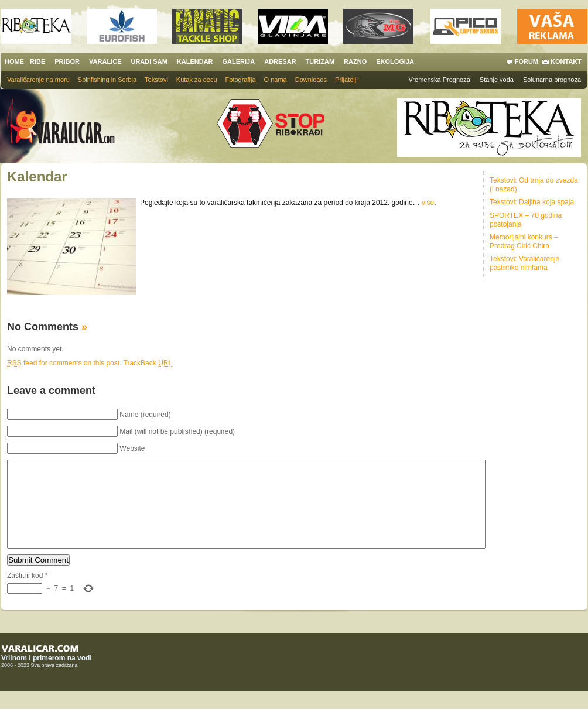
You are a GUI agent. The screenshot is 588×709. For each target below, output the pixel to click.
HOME (14, 61)
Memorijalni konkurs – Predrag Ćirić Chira (524, 242)
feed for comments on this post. (64, 363)
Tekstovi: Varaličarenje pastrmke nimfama (524, 263)
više (428, 203)
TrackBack (148, 363)
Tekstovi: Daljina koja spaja (532, 202)
